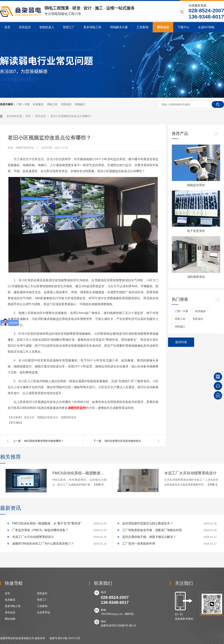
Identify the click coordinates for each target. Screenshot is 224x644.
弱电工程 (52, 104)
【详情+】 (99, 485)
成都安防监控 (77, 408)
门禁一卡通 (23, 104)
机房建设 (38, 104)
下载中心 (183, 27)
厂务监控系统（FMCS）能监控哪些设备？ (40, 530)
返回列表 (181, 342)
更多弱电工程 (92, 27)
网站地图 (10, 619)
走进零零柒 (43, 613)
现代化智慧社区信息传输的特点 (123, 441)
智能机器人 (47, 27)
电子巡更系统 (196, 231)
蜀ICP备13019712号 (69, 638)
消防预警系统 (196, 277)
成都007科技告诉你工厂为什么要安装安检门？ (43, 544)
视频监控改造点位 (48, 417)
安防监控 (25, 27)
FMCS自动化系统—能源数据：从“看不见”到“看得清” (80, 473)
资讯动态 (163, 27)
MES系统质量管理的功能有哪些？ (44, 441)
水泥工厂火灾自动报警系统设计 (190, 473)
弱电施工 (80, 104)
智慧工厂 (69, 27)
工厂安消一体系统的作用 (139, 544)
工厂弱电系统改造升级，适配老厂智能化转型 (152, 530)
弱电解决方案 (119, 27)
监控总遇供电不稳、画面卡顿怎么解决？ (149, 537)
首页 (7, 27)
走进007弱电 (206, 27)
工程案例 (142, 27)
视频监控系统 (196, 185)
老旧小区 (30, 417)
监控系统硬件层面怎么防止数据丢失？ (148, 523)
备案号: (54, 638)
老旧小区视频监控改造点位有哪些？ (71, 116)
